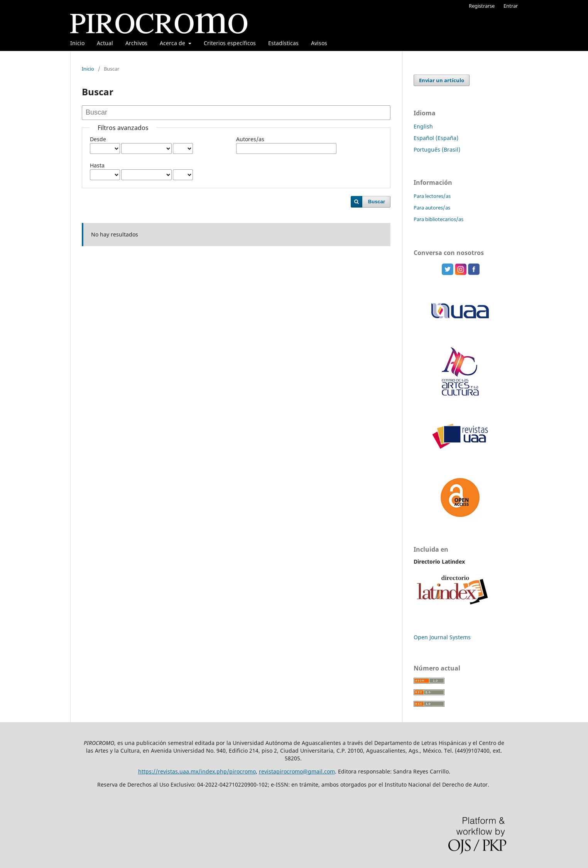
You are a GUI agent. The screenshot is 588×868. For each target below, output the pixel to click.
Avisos (319, 43)
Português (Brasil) (437, 149)
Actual (105, 43)
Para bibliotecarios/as (438, 219)
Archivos (136, 43)
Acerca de (173, 43)
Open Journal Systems (442, 637)
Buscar (377, 202)
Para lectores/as (432, 196)
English (423, 126)
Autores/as (250, 139)
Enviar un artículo (442, 80)
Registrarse (482, 6)
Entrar (511, 6)
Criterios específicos (230, 43)
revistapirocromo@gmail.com (297, 771)
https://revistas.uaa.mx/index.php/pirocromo (197, 771)
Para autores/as (432, 208)
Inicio (77, 43)
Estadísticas (283, 43)
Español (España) (436, 138)
